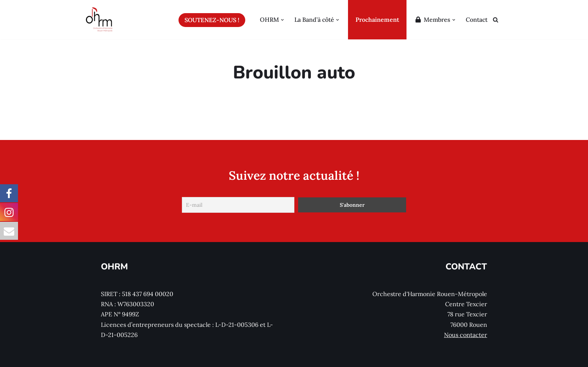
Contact (477, 20)
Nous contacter (466, 335)
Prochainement (377, 20)
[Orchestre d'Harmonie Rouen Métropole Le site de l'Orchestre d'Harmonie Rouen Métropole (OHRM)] (99, 20)
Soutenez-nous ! (212, 20)
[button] (282, 20)
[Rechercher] (496, 20)
